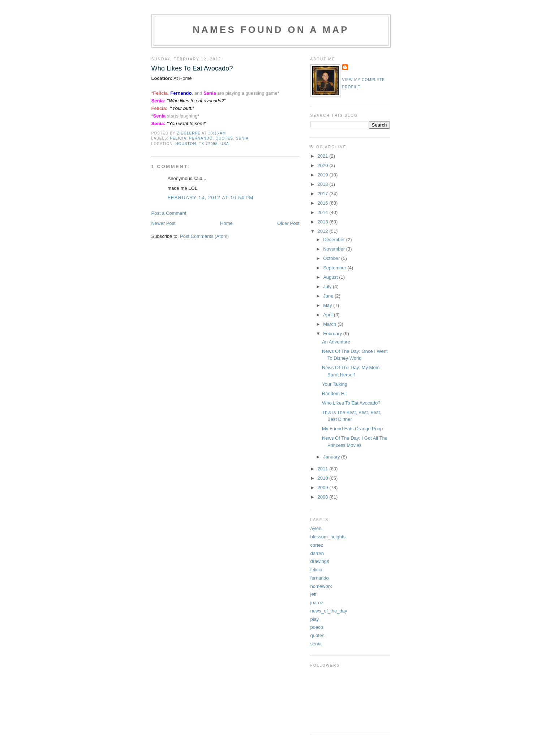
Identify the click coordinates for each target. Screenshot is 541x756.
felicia (178, 138)
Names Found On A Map (271, 30)
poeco (317, 627)
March (330, 324)
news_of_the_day (329, 611)
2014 (324, 212)
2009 (324, 488)
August (331, 277)
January (332, 457)
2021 (324, 156)
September (335, 268)
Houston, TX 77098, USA (202, 144)
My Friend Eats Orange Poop (352, 429)
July (328, 287)
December (335, 240)
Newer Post (164, 223)
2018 (324, 184)
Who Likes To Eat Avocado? (351, 403)
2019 (324, 175)
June (329, 296)
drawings (320, 561)
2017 (324, 194)
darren (317, 553)
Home (226, 223)
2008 (324, 497)
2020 (324, 165)
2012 (324, 231)
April (329, 315)
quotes (224, 138)
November (335, 249)
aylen (316, 528)
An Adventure (336, 342)
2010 (324, 478)
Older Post (288, 223)
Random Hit (334, 394)
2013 (324, 222)
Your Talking (335, 384)
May (328, 305)
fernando (201, 138)
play (315, 619)
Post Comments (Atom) (204, 236)
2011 (324, 469)
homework (321, 586)
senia (242, 138)
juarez (317, 603)
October (332, 258)
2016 (324, 203)
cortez (317, 545)
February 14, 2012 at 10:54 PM (211, 198)
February (333, 334)
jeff (314, 594)
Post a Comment (169, 213)
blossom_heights (328, 537)
